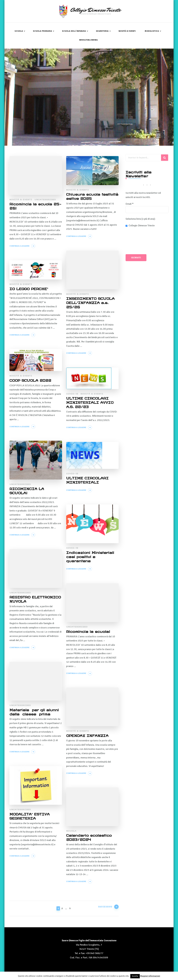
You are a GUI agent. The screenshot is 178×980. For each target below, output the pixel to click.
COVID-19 (72, 393)
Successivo (104, 908)
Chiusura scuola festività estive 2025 (88, 196)
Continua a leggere (19, 246)
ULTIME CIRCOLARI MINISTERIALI (88, 480)
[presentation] (137, 241)
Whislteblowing (89, 40)
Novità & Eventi (127, 31)
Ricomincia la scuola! (89, 631)
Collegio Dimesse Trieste (95, 10)
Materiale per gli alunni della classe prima (35, 711)
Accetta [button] (135, 976)
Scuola (19, 31)
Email (130, 204)
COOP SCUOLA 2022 (30, 380)
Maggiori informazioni (150, 976)
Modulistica (152, 31)
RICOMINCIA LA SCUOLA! (27, 490)
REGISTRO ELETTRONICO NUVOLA (35, 599)
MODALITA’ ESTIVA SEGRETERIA (30, 816)
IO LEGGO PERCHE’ (29, 288)
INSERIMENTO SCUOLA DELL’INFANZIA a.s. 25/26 (91, 302)
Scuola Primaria (42, 31)
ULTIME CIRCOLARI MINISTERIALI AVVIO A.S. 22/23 (90, 402)
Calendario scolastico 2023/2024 (89, 837)
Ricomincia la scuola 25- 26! (31, 205)
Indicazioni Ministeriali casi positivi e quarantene (91, 556)
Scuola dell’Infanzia (74, 31)
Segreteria (102, 31)
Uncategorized (45, 199)
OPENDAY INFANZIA (87, 735)
